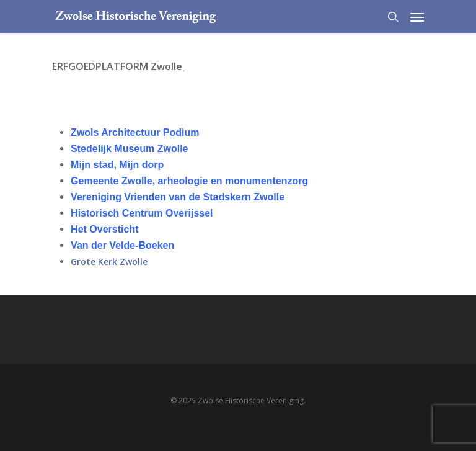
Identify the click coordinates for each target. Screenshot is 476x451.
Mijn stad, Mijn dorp (117, 165)
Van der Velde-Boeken (122, 245)
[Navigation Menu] (417, 17)
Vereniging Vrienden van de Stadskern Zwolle (178, 197)
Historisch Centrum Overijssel (142, 213)
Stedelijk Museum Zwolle (129, 149)
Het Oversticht (104, 229)
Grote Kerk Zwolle (109, 261)
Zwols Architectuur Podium (135, 132)
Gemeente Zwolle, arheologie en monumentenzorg (189, 181)
